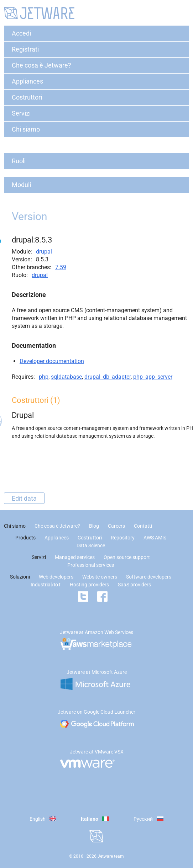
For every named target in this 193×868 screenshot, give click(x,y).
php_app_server (153, 377)
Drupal (23, 415)
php (44, 377)
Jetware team (111, 856)
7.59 (61, 267)
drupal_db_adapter (108, 377)
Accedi (21, 33)
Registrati (25, 49)
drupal (44, 252)
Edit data (24, 498)
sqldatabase (66, 377)
